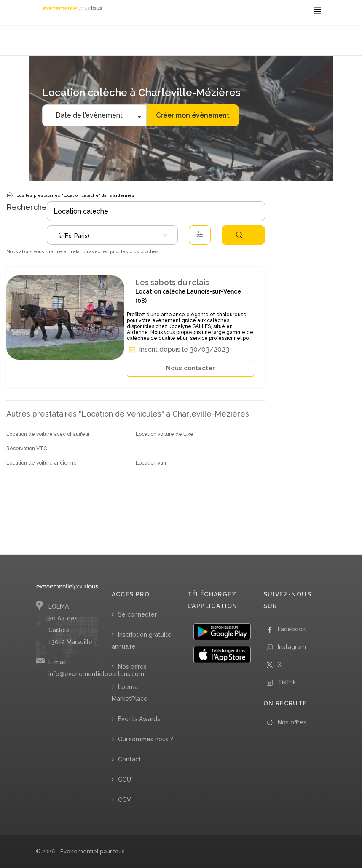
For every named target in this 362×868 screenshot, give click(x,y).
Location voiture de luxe (165, 434)
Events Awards (139, 719)
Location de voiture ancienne (42, 463)
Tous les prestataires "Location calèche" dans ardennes (70, 195)
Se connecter (137, 614)
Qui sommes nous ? (146, 739)
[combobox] (112, 235)
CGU (125, 780)
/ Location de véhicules (81, 41)
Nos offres (132, 667)
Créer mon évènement (193, 115)
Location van (151, 463)
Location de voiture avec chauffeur (48, 434)
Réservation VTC (27, 449)
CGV (125, 800)
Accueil (47, 41)
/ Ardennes (188, 41)
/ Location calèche (127, 41)
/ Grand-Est (161, 41)
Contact (130, 759)
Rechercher (239, 235)
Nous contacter (190, 368)
